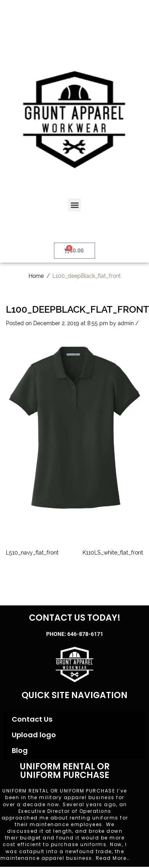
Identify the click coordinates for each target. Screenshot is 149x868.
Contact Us (32, 719)
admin (126, 323)
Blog (20, 750)
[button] (74, 205)
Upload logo (34, 735)
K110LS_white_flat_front (113, 553)
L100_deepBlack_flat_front (77, 309)
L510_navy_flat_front (32, 553)
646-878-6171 (85, 634)
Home (36, 276)
